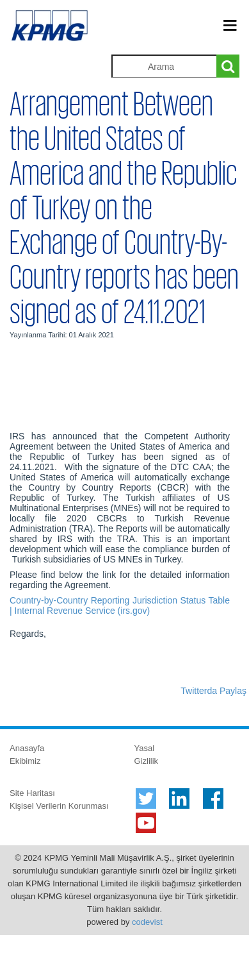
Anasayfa (27, 748)
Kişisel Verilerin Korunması (59, 806)
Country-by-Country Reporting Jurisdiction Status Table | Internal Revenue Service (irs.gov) (120, 605)
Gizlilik (147, 761)
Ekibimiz (25, 761)
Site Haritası (32, 793)
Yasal (145, 748)
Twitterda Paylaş (213, 691)
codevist (147, 922)
